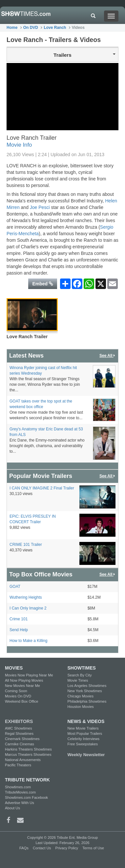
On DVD (31, 28)
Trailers (84, 55)
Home (12, 28)
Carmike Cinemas (20, 744)
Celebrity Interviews (84, 739)
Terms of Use (93, 848)
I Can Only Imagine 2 (28, 608)
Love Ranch (55, 28)
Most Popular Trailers (85, 734)
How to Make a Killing (28, 641)
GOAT (15, 587)
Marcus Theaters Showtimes (28, 754)
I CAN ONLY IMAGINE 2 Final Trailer (42, 488)
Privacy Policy (67, 848)
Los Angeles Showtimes (87, 686)
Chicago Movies (81, 696)
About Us (12, 808)
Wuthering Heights (26, 597)
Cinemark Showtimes (22, 739)
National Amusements (23, 760)
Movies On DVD (18, 696)
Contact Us (42, 848)
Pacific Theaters (18, 765)
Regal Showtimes (19, 734)
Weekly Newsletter (86, 755)
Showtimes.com (18, 787)
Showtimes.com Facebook (26, 797)
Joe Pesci (40, 207)
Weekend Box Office (22, 701)
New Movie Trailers (83, 728)
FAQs (24, 848)
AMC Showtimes (19, 728)
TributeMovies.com (20, 792)
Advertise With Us (20, 803)
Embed (43, 284)
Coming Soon (16, 691)
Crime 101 (19, 619)
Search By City (80, 675)
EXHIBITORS (19, 721)
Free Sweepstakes (83, 744)
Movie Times (78, 680)
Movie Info (19, 145)
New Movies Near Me (22, 686)
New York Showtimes (85, 691)
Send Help (19, 630)
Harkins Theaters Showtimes (28, 749)
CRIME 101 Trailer (26, 545)
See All (108, 356)
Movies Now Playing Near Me (29, 675)
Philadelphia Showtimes (87, 701)
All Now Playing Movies (24, 680)
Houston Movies (81, 707)
